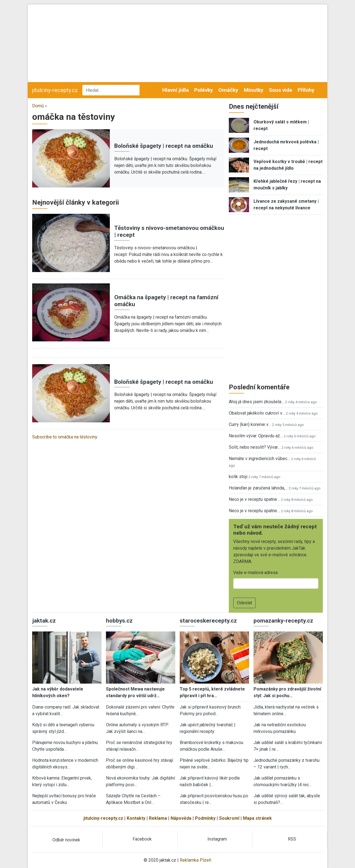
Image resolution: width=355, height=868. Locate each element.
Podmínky (205, 818)
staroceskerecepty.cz (208, 621)
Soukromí (229, 818)
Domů (38, 106)
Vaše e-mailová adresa (255, 573)
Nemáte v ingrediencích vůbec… (259, 459)
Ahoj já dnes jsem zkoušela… (256, 402)
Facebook (142, 839)
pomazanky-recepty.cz (283, 621)
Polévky (204, 90)
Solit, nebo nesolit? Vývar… (255, 447)
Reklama (158, 818)
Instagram (217, 839)
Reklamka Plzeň (196, 860)
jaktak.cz (44, 621)
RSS (292, 839)
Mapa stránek (257, 818)
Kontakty (136, 818)
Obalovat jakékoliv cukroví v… (257, 413)
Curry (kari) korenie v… (250, 424)
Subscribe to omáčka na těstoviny (65, 437)
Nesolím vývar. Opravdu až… (256, 436)
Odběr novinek (66, 840)
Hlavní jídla (176, 90)
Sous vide (281, 90)
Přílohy (306, 90)
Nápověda (181, 818)
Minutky (254, 90)
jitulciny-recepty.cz (55, 90)
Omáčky (228, 90)
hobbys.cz (119, 621)
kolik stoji (238, 477)
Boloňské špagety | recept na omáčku (164, 146)
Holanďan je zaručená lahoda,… (258, 488)
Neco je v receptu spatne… (254, 499)
